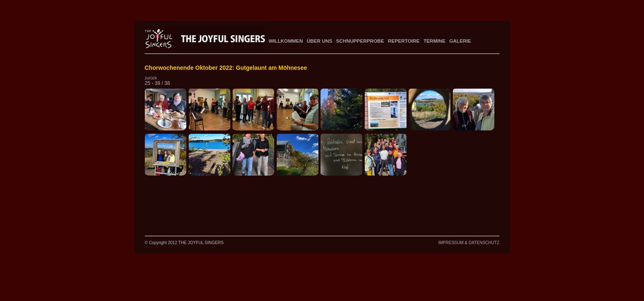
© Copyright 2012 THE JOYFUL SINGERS (184, 243)
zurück (151, 78)
